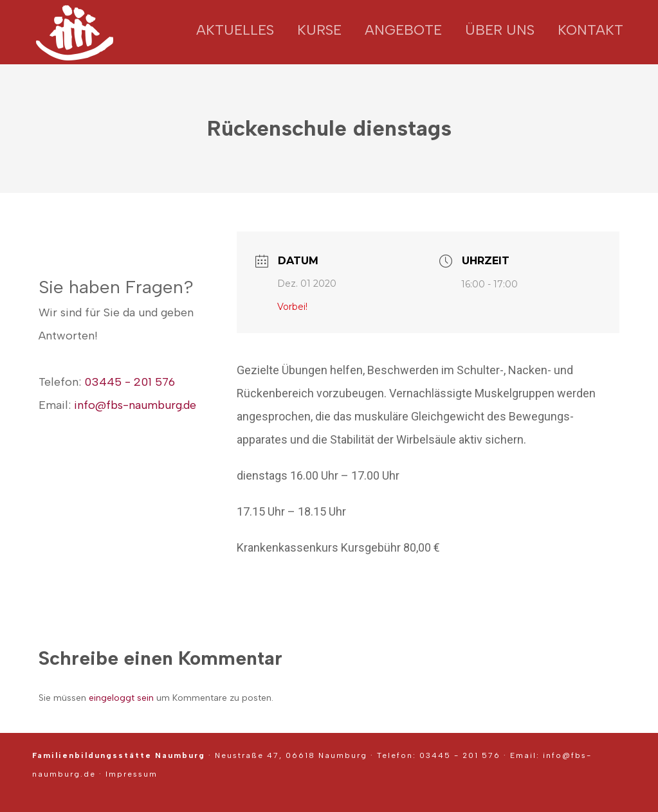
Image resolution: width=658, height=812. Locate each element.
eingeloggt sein (121, 698)
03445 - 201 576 (130, 382)
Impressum (132, 774)
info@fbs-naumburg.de (135, 405)
